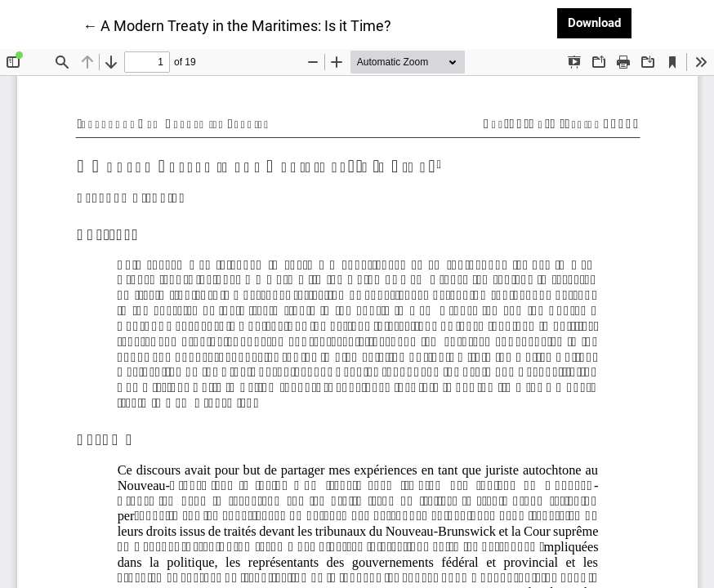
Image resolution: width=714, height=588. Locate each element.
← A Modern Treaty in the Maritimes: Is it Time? (237, 24)
